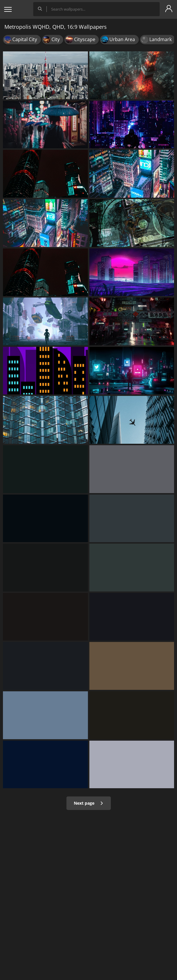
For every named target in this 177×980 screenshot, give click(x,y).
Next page (89, 803)
